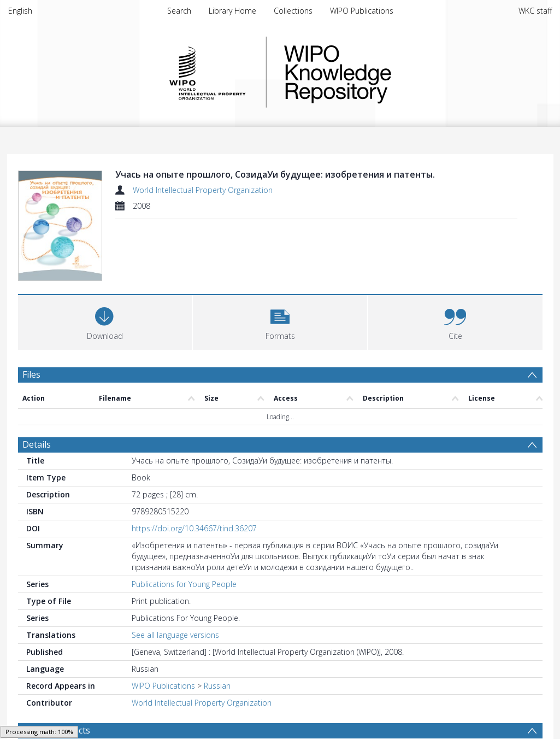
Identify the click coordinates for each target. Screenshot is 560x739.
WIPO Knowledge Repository (382, 72)
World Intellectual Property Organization (203, 190)
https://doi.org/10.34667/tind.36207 (194, 528)
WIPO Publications (362, 11)
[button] (280, 321)
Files (31, 374)
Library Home (232, 11)
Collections (293, 11)
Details (37, 444)
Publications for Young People (184, 584)
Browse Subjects (56, 730)
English (20, 11)
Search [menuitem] (179, 11)
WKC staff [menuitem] (535, 11)
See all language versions (175, 635)
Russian (217, 686)
